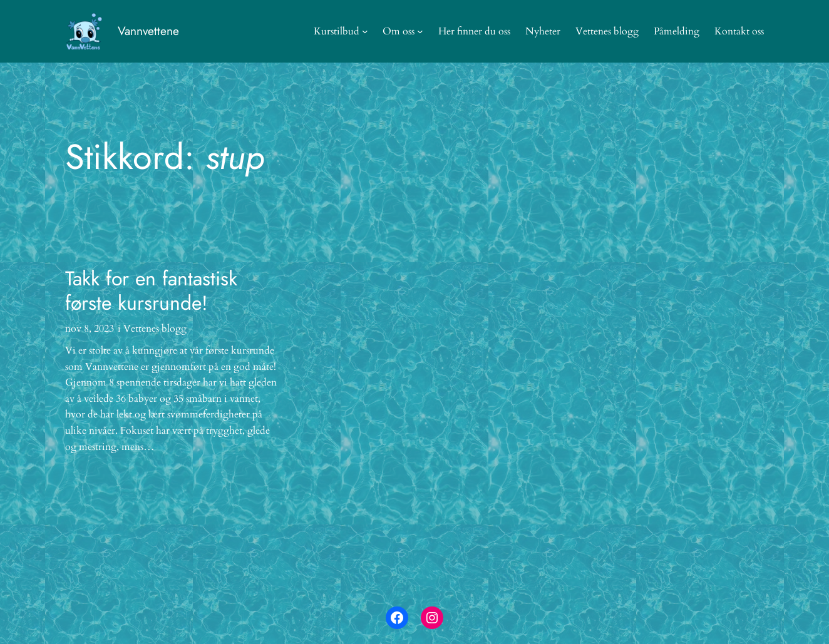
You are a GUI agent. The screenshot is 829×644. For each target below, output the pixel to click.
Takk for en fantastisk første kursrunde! (151, 291)
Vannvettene (148, 31)
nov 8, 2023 (90, 329)
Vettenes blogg (155, 329)
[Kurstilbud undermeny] (365, 31)
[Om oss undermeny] (420, 31)
